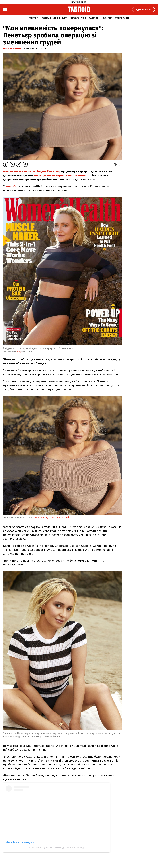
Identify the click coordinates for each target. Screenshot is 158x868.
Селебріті (34, 18)
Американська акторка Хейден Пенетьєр (32, 171)
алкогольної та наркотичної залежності (62, 175)
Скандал (46, 18)
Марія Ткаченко (12, 49)
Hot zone (107, 18)
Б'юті (65, 18)
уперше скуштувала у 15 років (53, 518)
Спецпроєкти (122, 18)
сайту (19, 352)
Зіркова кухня (78, 18)
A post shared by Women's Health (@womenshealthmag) (56, 847)
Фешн (57, 18)
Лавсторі (94, 18)
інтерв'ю (11, 186)
